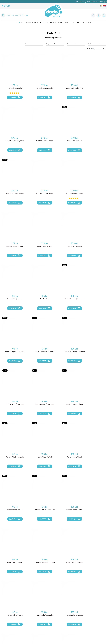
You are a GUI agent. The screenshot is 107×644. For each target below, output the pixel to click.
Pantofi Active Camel (13, 194)
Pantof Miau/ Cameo (94, 562)
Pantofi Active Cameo (94, 141)
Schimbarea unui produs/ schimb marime (34, 610)
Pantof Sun (40, 246)
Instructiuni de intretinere (56, 625)
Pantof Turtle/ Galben (94, 510)
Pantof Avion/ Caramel (67, 299)
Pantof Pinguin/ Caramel (94, 246)
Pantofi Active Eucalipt (40, 88)
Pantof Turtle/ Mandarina (67, 510)
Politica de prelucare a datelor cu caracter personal (33, 617)
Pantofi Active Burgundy (94, 88)
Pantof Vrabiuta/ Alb (67, 352)
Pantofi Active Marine (13, 141)
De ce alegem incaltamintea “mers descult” (57, 619)
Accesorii (30, 22)
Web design (82, 634)
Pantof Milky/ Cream (67, 457)
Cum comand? (30, 604)
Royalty (91, 634)
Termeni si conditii (31, 614)
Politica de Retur (30, 607)
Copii (18, 22)
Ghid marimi (51, 624)
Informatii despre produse (60, 22)
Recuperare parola (54, 607)
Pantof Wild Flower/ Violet (40, 404)
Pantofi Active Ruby (94, 194)
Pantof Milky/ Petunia (40, 457)
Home (48, 38)
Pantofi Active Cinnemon (67, 88)
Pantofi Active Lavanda (67, 141)
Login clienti (52, 604)
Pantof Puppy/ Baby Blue (13, 562)
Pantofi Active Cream (40, 194)
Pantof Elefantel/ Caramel (40, 299)
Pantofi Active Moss (40, 141)
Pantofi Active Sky (13, 88)
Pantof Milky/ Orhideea (13, 510)
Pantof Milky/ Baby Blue (94, 457)
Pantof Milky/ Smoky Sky (40, 510)
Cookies (27, 621)
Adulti (23, 22)
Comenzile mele (53, 611)
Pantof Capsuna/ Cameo (13, 457)
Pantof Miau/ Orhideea (67, 562)
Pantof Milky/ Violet (13, 404)
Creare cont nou (53, 606)
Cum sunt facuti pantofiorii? (58, 622)
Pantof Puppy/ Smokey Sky (40, 562)
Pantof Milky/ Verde (94, 404)
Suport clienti (75, 22)
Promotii (37, 22)
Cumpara (11, 97)
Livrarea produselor (32, 606)
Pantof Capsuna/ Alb (13, 352)
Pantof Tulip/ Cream (13, 246)
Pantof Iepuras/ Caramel (67, 246)
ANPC (26, 623)
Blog (83, 22)
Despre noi (45, 22)
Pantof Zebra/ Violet (67, 404)
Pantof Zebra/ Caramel (94, 299)
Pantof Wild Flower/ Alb (40, 352)
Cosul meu (51, 609)
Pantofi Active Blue (67, 194)
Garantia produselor (32, 612)
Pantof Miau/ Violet (94, 352)
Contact (89, 22)
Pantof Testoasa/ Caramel (13, 299)
